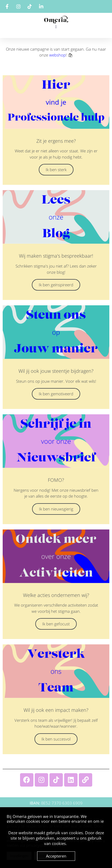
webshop (57, 55)
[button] (56, 27)
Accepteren (56, 856)
